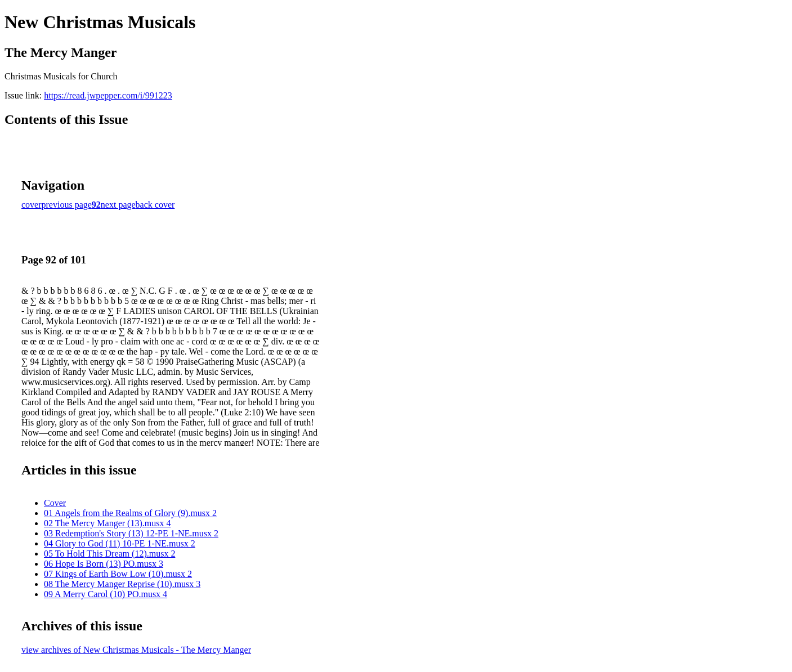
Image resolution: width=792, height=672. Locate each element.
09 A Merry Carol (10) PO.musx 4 (106, 594)
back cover (155, 205)
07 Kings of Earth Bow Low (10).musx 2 (118, 574)
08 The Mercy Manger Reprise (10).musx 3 (122, 584)
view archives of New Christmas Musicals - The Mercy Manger (136, 650)
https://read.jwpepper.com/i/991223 (108, 95)
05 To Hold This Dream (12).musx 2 (109, 554)
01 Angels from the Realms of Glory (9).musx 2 (130, 513)
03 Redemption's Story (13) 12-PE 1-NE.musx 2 (131, 533)
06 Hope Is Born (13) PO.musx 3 (104, 564)
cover (32, 205)
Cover (55, 503)
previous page (67, 205)
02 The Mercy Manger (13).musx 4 (107, 523)
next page (118, 205)
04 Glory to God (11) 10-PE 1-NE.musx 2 (120, 543)
